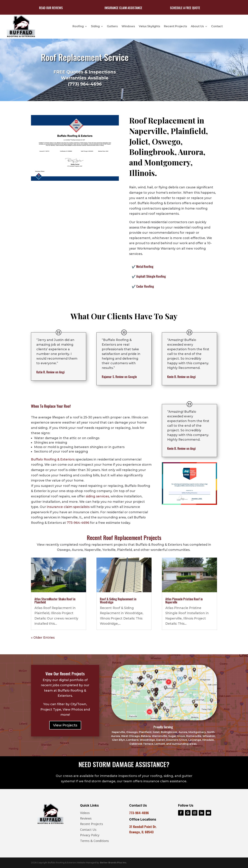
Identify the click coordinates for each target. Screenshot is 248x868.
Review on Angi (50, 372)
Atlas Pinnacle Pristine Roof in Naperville (184, 601)
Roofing (78, 26)
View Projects (65, 725)
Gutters (112, 26)
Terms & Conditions (94, 841)
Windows (128, 26)
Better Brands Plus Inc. (113, 863)
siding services (97, 496)
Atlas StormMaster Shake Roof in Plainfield (55, 601)
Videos (85, 813)
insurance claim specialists (68, 507)
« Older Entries (43, 638)
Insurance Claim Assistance (123, 8)
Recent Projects (175, 26)
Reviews (86, 818)
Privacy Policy (90, 835)
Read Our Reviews (51, 8)
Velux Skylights (149, 26)
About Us (197, 26)
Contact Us (88, 830)
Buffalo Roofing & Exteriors (53, 459)
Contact (217, 26)
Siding (95, 26)
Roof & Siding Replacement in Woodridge (118, 601)
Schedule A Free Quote (185, 8)
